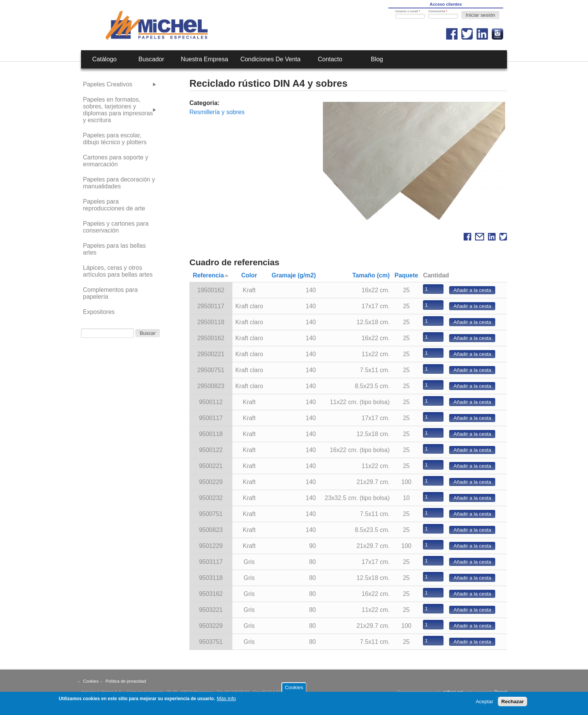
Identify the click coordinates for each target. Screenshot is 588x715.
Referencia (211, 275)
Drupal (501, 692)
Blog (377, 59)
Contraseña (438, 11)
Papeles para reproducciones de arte (114, 205)
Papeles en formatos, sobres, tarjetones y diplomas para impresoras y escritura (118, 110)
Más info (226, 700)
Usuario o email (408, 11)
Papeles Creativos (108, 84)
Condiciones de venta (270, 59)
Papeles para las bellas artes (114, 249)
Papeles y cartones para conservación (116, 227)
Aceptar (485, 704)
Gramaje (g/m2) (294, 275)
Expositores (99, 312)
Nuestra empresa (204, 59)
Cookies (91, 681)
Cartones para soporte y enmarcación (116, 161)
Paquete (406, 275)
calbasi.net (453, 692)
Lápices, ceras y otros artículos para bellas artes (118, 271)
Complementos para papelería (110, 293)
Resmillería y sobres (217, 112)
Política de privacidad (126, 681)
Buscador (151, 59)
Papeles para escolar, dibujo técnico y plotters (115, 139)
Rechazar (513, 704)
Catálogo (105, 59)
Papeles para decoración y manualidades (119, 183)
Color (249, 275)
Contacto (330, 59)
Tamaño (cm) (371, 275)
